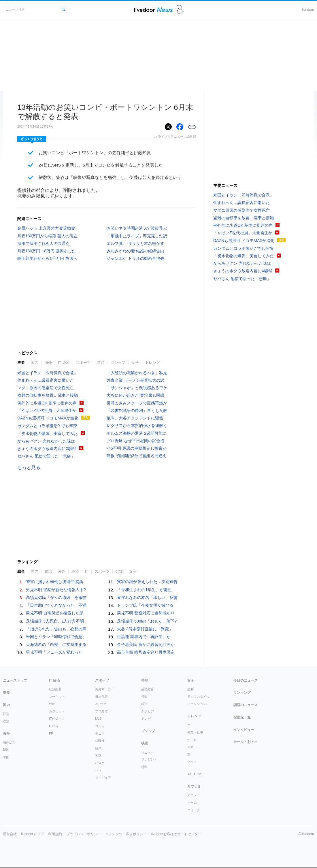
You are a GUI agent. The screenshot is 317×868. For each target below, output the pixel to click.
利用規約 (55, 834)
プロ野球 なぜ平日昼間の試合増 (135, 441)
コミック (194, 810)
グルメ (192, 762)
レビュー (148, 752)
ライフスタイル (198, 697)
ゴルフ (100, 726)
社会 (6, 714)
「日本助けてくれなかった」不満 (56, 605)
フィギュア (103, 778)
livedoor (308, 10)
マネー (192, 747)
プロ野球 (101, 711)
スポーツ (83, 363)
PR (51, 733)
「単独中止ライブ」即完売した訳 (137, 236)
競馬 (98, 748)
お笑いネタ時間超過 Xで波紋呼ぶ (137, 228)
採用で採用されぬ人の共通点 (44, 243)
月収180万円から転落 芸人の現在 (47, 236)
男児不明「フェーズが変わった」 (56, 652)
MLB (98, 718)
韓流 (144, 704)
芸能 (101, 363)
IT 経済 (64, 363)
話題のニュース (246, 705)
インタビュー (244, 730)
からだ (192, 740)
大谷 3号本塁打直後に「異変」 (145, 629)
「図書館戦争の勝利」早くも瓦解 (137, 411)
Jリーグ (101, 704)
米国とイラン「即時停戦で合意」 (48, 373)
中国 (6, 757)
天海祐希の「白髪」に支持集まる (56, 644)
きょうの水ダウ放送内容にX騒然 (47, 449)
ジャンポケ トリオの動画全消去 (135, 258)
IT (87, 571)
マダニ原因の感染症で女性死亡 (46, 388)
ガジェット (57, 711)
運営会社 (10, 834)
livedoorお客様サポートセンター (176, 834)
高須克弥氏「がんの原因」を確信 (56, 597)
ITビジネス (57, 718)
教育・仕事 (195, 732)
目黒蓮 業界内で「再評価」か (144, 637)
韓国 (6, 750)
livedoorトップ (32, 834)
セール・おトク (246, 742)
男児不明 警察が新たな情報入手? (56, 590)
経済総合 (55, 689)
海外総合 (9, 742)
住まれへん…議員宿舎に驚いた (46, 380)
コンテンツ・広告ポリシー (126, 834)
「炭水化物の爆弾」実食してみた (48, 434)
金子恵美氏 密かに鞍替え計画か (146, 644)
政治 (48, 571)
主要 (21, 363)
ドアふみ (180, 10)
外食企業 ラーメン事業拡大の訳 (135, 380)
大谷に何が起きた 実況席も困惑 (135, 395)
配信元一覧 (242, 717)
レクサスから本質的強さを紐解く (137, 426)
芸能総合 (148, 689)
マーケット (57, 697)
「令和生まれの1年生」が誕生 (144, 590)
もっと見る (29, 467)
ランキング (242, 693)
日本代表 (101, 697)
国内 (35, 363)
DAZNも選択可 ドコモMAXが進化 (48, 418)
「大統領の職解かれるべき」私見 (137, 373)
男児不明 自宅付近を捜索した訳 (55, 613)
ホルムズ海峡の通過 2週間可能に (137, 433)
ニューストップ (15, 680)
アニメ (192, 795)
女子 (135, 363)
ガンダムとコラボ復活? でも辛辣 (47, 426)
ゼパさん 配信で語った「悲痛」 (46, 456)
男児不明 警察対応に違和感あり (146, 613)
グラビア (148, 711)
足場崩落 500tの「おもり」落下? (147, 621)
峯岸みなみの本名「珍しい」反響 (147, 597)
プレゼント (149, 759)
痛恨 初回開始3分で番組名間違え (137, 456)
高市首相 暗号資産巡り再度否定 (146, 652)
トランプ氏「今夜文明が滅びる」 (147, 605)
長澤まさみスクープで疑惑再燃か (137, 403)
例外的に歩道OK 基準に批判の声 (47, 403)
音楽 (144, 697)
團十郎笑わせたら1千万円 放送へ (47, 258)
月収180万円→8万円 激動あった (47, 251)
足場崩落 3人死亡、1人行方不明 (55, 621)
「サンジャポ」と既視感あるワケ (137, 388)
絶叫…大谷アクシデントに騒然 (135, 418)
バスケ (100, 763)
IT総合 (54, 726)
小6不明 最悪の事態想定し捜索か (137, 448)
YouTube (195, 774)
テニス (100, 733)
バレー (100, 770)
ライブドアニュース (154, 10)
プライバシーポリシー (84, 834)
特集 (144, 767)
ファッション (197, 704)
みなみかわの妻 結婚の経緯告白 (135, 251)
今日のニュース (246, 680)
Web (52, 704)
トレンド (152, 363)
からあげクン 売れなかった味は (46, 441)
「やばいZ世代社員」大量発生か (47, 411)
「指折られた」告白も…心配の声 (56, 629)
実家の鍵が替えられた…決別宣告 (147, 582)
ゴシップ (118, 363)
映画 (145, 743)
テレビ (146, 718)
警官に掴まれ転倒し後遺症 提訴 (55, 582)
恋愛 (190, 689)
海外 (48, 363)
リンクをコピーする (192, 127)
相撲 (98, 755)
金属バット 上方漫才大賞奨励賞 (46, 228)
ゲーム (192, 803)
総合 (21, 571)
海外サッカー (105, 689)
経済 (75, 571)
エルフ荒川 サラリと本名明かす (135, 243)
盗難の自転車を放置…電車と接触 (48, 395)
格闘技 (100, 741)
